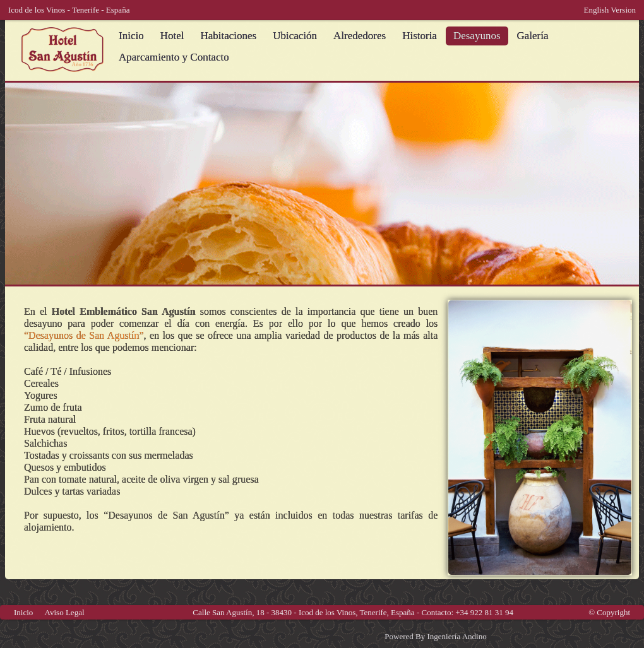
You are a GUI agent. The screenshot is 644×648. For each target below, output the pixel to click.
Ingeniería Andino (456, 636)
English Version (610, 10)
